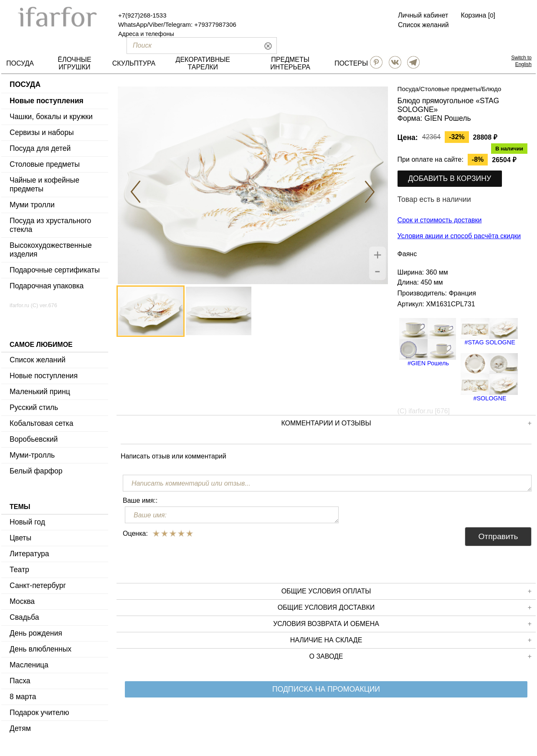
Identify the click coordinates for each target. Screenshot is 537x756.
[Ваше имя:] (232, 515)
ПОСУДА (20, 63)
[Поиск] (187, 46)
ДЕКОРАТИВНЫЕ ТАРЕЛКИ (203, 63)
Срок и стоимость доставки (440, 220)
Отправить (498, 536)
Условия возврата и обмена (402, 624)
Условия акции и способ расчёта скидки (459, 236)
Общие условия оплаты (407, 591)
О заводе (420, 657)
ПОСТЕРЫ (351, 63)
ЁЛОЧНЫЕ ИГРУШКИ (74, 63)
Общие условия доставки (405, 608)
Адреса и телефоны (146, 34)
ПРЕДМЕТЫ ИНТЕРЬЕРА (290, 63)
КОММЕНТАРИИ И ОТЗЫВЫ (406, 423)
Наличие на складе (411, 640)
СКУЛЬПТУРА (134, 63)
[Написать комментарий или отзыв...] (327, 483)
